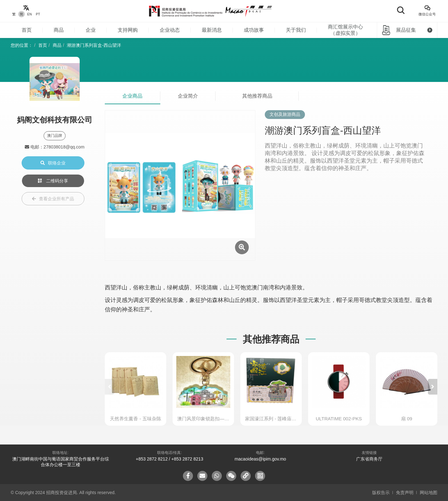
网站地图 (429, 493)
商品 (59, 30)
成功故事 (254, 30)
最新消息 (212, 30)
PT (38, 14)
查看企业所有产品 (53, 199)
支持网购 (128, 30)
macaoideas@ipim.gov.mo (260, 459)
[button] (433, 387)
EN (30, 14)
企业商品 (132, 96)
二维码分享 (53, 181)
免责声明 (405, 493)
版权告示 (381, 493)
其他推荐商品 (257, 96)
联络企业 (53, 163)
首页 (27, 30)
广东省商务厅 (369, 459)
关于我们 (296, 30)
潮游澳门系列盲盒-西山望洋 (94, 45)
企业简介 (188, 96)
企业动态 (170, 30)
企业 (91, 30)
